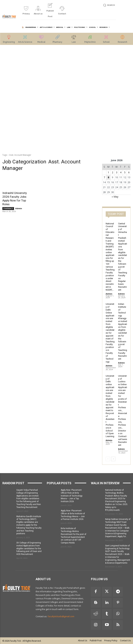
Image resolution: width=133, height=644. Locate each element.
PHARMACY (8, 208)
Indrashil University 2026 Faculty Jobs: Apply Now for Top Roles (15, 199)
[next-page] (113, 459)
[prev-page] (108, 459)
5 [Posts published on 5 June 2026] (125, 172)
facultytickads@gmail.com (61, 616)
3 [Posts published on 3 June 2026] (117, 172)
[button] (109, 5)
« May (115, 197)
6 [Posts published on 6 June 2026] (129, 172)
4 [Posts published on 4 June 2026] (121, 172)
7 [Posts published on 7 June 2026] (104, 177)
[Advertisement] (17, 100)
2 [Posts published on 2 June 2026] (113, 172)
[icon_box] (26, 12)
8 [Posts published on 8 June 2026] (108, 177)
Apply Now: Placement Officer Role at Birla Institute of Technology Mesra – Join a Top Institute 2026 (72, 496)
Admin (19, 208)
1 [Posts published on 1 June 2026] (108, 172)
